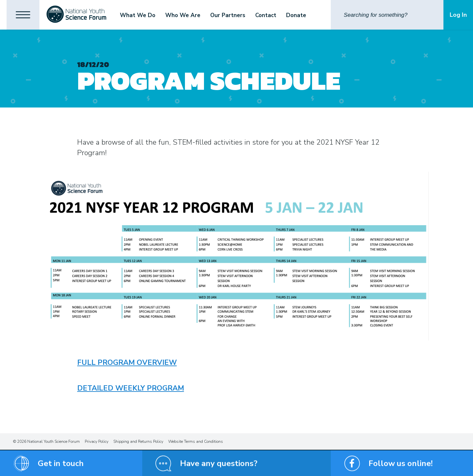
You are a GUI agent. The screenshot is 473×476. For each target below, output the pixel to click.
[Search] (387, 15)
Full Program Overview (127, 363)
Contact (266, 15)
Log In (458, 15)
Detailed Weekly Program (131, 388)
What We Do (138, 15)
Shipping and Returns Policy (138, 441)
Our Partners (228, 15)
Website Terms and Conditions (196, 441)
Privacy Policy (97, 441)
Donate (296, 15)
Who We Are (183, 15)
